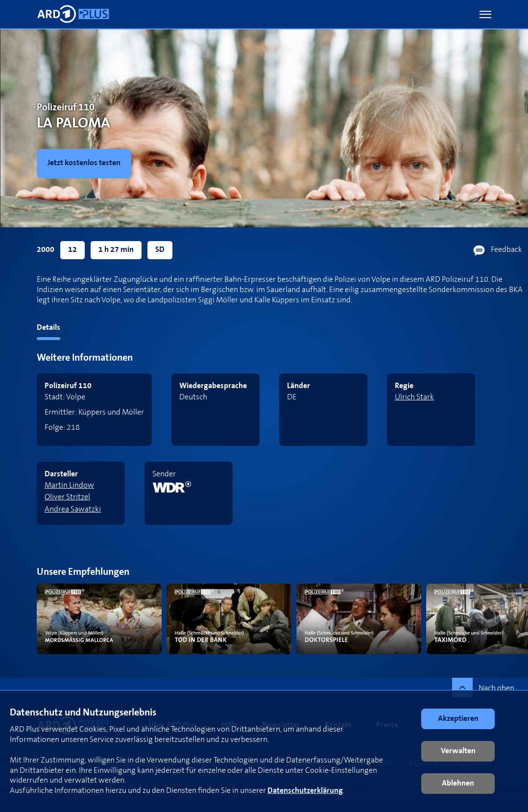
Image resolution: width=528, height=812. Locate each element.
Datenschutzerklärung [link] (305, 791)
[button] (485, 14)
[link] (86, 164)
